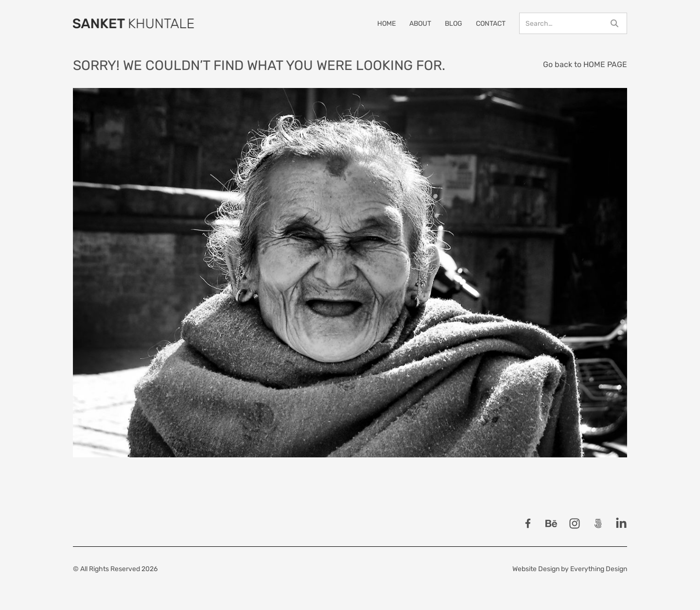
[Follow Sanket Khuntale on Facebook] (528, 523)
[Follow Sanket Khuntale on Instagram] (575, 523)
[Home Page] (134, 23)
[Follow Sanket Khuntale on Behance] (551, 523)
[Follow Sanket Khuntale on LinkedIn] (621, 523)
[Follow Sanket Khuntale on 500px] (598, 523)
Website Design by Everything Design (570, 569)
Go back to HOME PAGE (585, 64)
